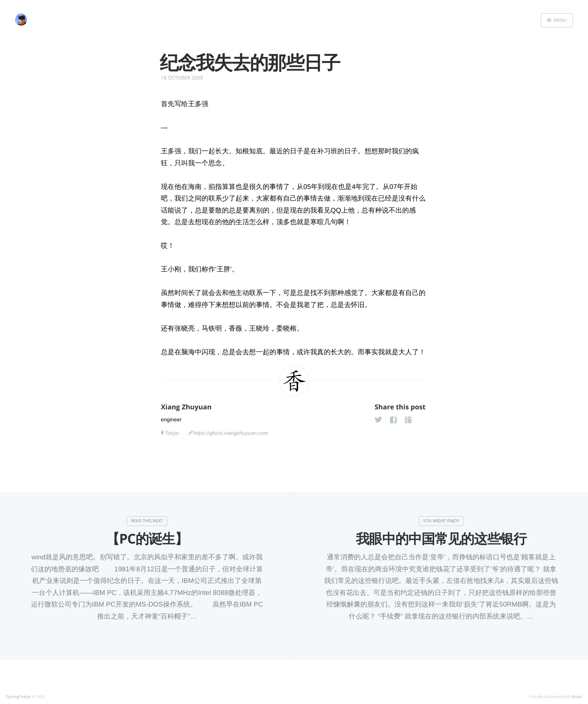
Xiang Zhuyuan (186, 407)
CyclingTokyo (18, 697)
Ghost (577, 697)
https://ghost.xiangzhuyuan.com (231, 433)
